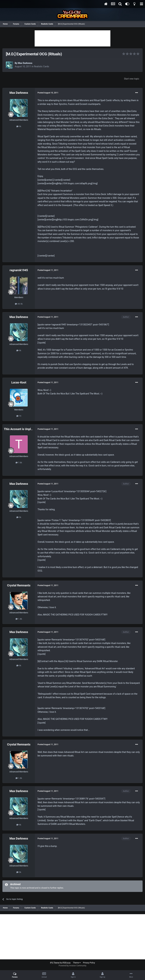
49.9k (19, 304)
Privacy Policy (89, 963)
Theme (77, 963)
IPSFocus (66, 963)
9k (19, 126)
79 (19, 416)
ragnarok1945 (19, 270)
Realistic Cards (42, 66)
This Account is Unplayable (22, 429)
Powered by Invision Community (73, 966)
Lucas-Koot (19, 382)
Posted (48, 93)
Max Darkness (25, 63)
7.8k (19, 463)
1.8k (19, 619)
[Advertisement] (72, 38)
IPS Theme (55, 963)
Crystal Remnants (19, 585)
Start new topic (132, 79)
